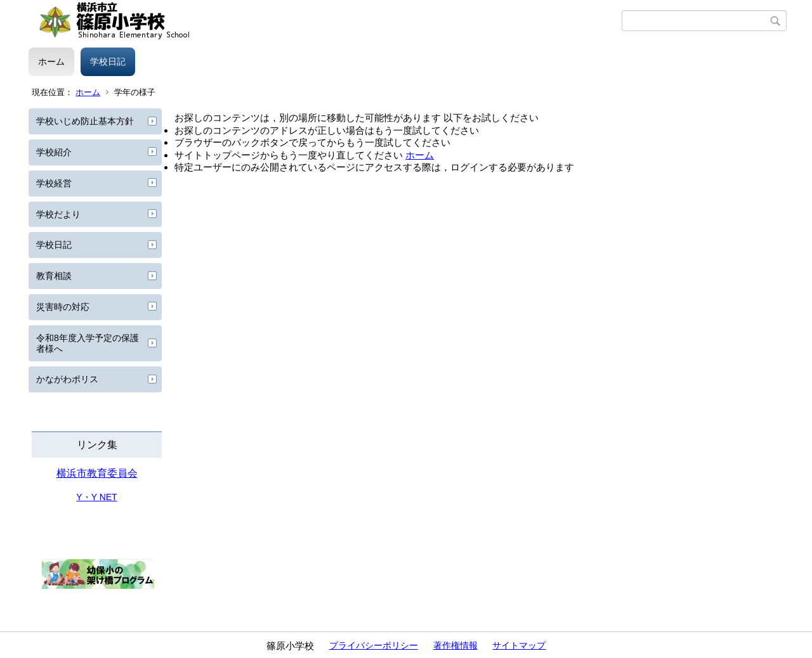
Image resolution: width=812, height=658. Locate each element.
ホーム (51, 61)
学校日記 (108, 61)
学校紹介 (54, 152)
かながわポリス (67, 379)
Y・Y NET (96, 497)
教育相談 (54, 276)
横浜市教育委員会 (97, 473)
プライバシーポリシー (374, 645)
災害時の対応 (63, 307)
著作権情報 (455, 645)
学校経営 (54, 183)
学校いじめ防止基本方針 (85, 121)
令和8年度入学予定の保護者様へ (88, 343)
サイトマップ (519, 645)
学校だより (58, 214)
